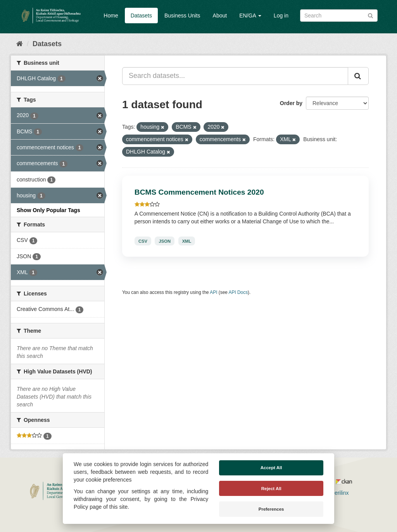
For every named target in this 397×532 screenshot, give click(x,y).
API (213, 292)
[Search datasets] (339, 16)
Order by (291, 103)
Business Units (182, 16)
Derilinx (336, 493)
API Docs (238, 292)
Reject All (271, 489)
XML (187, 241)
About (220, 16)
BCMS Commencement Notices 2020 (199, 192)
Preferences (271, 509)
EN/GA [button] (250, 16)
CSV (143, 241)
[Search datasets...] (235, 76)
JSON (165, 241)
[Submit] (370, 15)
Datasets (141, 16)
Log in (281, 16)
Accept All (271, 468)
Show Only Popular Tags (48, 210)
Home (111, 16)
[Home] (20, 44)
